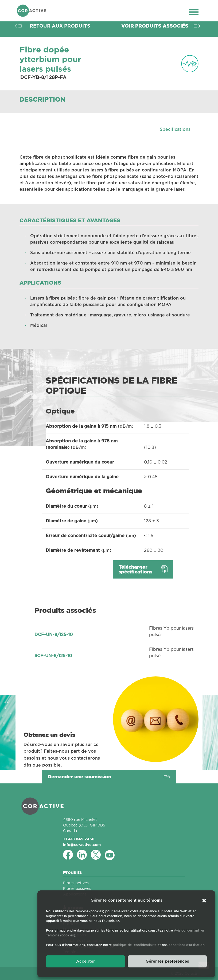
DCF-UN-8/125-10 (54, 635)
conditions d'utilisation (186, 945)
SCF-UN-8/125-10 (53, 656)
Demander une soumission (79, 777)
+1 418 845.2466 (79, 839)
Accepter (85, 961)
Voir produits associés (155, 26)
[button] (204, 901)
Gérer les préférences (167, 961)
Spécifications (175, 129)
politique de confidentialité (135, 945)
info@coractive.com (82, 845)
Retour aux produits (60, 26)
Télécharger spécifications (135, 569)
